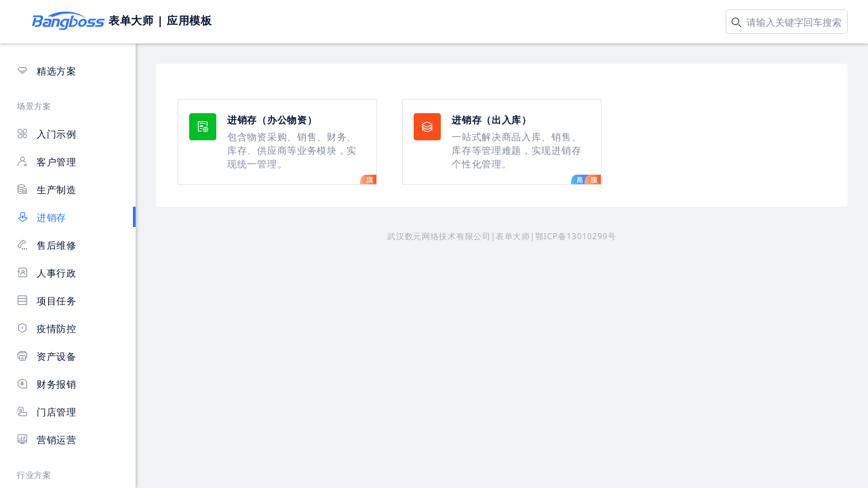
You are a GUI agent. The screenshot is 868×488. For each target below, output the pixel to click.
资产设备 (47, 356)
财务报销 (47, 384)
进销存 (42, 217)
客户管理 (47, 162)
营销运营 (47, 440)
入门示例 (47, 134)
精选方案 (47, 71)
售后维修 (47, 245)
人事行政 (47, 273)
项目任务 (47, 301)
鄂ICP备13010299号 (576, 236)
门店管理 (47, 412)
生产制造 (47, 189)
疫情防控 (47, 328)
